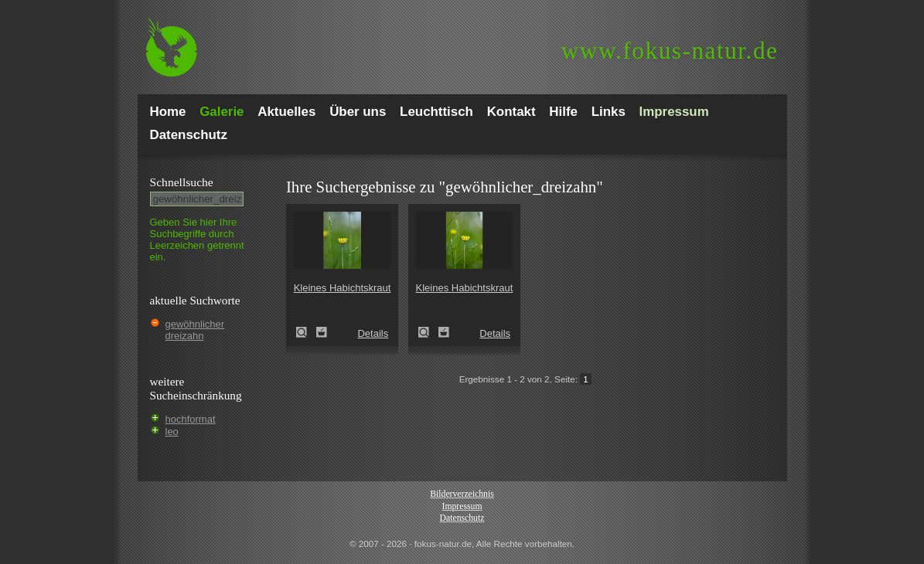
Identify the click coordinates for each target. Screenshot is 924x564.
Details (373, 333)
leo (172, 431)
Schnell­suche (182, 182)
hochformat (191, 419)
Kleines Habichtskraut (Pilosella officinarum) (306, 332)
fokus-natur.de (670, 51)
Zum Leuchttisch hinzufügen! (322, 332)
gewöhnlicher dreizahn (195, 330)
